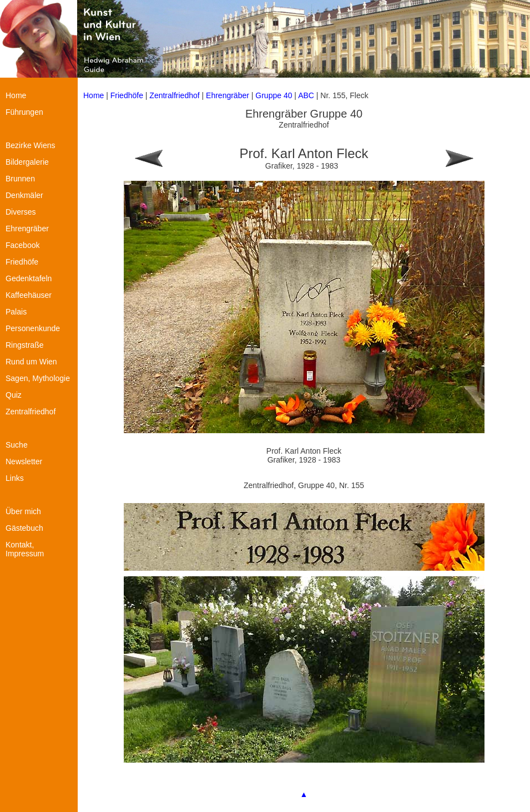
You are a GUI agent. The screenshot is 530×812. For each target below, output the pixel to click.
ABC (306, 95)
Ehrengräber (228, 95)
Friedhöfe (127, 95)
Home (94, 95)
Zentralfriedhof (174, 95)
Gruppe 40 (274, 95)
